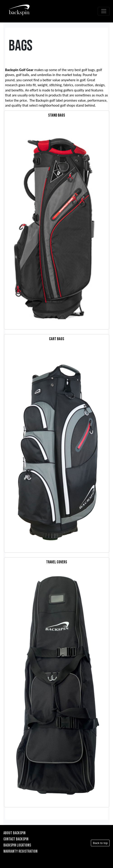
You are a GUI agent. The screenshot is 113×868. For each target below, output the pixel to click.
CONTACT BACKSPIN (16, 839)
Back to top (100, 843)
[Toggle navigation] (104, 11)
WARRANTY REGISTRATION (20, 851)
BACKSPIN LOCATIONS (17, 845)
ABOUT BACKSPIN (14, 833)
